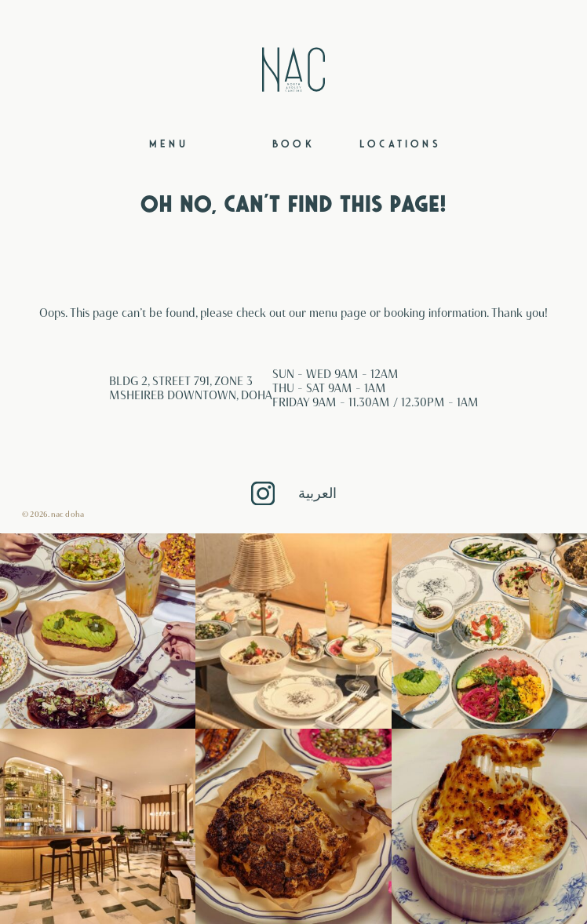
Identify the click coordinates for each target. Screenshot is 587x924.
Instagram (263, 493)
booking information (435, 313)
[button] (98, 631)
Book (293, 144)
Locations (400, 144)
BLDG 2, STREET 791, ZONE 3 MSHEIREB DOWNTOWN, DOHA (191, 388)
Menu (169, 144)
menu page (338, 313)
